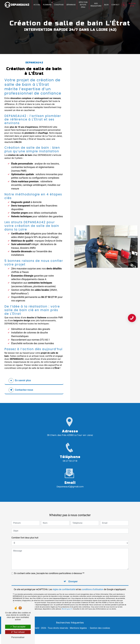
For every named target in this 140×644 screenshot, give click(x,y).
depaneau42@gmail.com (70, 482)
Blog (106, 5)
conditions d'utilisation (93, 585)
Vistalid (35, 628)
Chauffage (59, 5)
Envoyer (73, 577)
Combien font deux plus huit (25, 533)
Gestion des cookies (100, 628)
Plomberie (47, 5)
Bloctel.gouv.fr (67, 605)
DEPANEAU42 (17, 5)
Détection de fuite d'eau (83, 5)
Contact (115, 5)
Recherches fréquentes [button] (70, 623)
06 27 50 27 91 (128, 5)
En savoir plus (20, 381)
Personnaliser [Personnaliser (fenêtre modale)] (18, 637)
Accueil (37, 5)
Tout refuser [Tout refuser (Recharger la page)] (18, 632)
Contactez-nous (21, 390)
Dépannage (71, 5)
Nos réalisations (96, 5)
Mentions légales (78, 628)
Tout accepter (18, 627)
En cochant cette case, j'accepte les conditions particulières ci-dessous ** (49, 569)
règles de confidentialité (64, 585)
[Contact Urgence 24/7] (132, 318)
